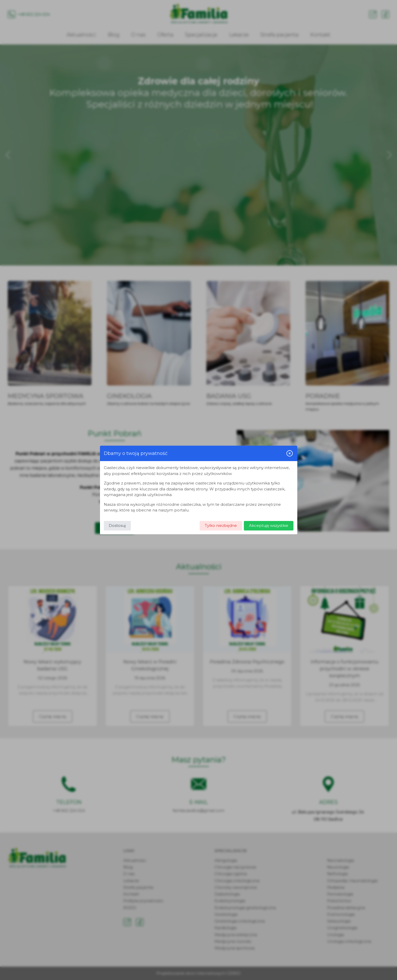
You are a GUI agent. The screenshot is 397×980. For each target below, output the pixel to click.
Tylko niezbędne (221, 525)
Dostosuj (117, 525)
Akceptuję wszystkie (269, 525)
